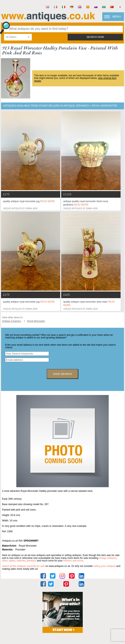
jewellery (32, 561)
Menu (117, 17)
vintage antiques (108, 558)
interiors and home (73, 561)
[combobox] (18, 37)
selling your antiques (105, 566)
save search (63, 374)
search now (95, 37)
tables (12, 561)
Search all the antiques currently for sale (23, 566)
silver (5, 561)
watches (21, 561)
